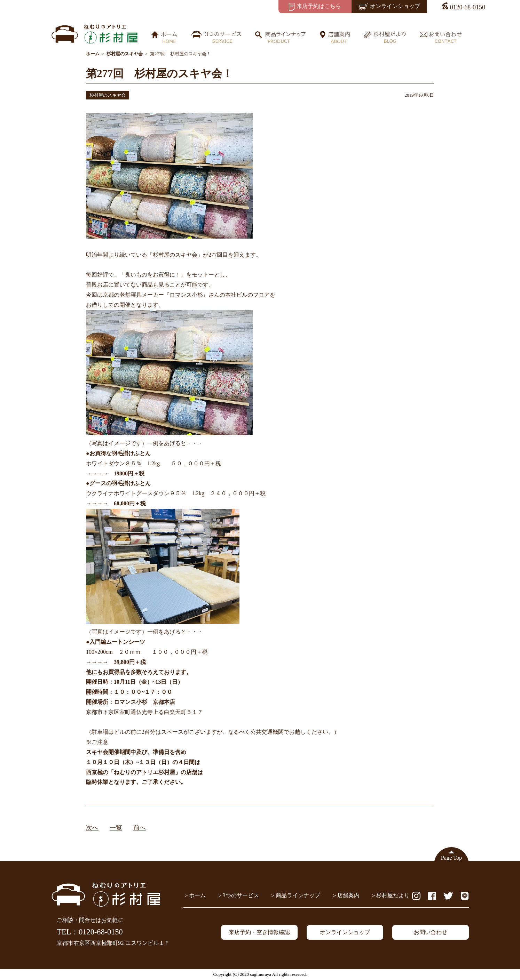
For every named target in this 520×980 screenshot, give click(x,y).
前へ (140, 828)
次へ (92, 828)
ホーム (197, 895)
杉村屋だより (393, 895)
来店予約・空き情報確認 (259, 932)
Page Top (451, 858)
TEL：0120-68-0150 (90, 932)
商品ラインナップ (298, 895)
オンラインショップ (345, 932)
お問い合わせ (431, 932)
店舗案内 (348, 895)
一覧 (116, 828)
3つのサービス (241, 895)
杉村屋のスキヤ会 (108, 95)
